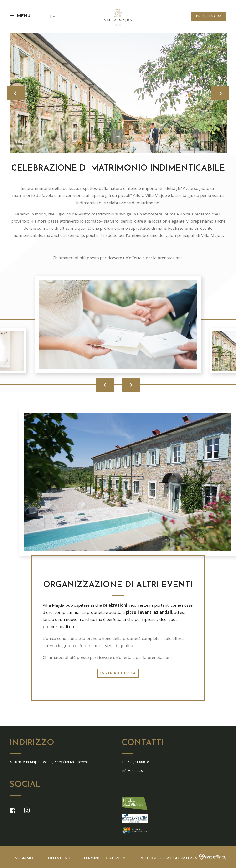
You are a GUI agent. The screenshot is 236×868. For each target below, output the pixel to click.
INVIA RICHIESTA (118, 674)
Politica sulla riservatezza (168, 858)
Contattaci (58, 858)
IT (52, 17)
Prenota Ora (209, 16)
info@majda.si (133, 771)
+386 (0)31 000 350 (137, 762)
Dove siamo (21, 858)
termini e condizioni (105, 858)
